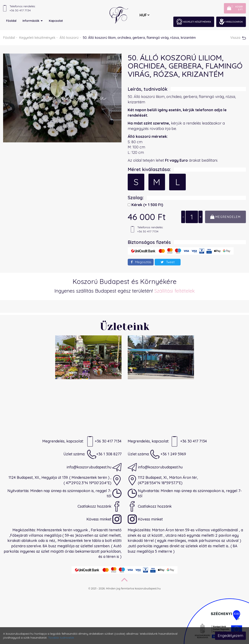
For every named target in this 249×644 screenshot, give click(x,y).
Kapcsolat (56, 21)
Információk (33, 21)
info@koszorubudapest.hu (94, 467)
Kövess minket (104, 519)
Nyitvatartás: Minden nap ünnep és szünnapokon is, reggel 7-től (64, 493)
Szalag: (136, 198)
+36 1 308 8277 (104, 454)
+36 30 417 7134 (104, 441)
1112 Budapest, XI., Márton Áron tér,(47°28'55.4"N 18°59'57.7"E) (163, 480)
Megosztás (141, 262)
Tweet (168, 262)
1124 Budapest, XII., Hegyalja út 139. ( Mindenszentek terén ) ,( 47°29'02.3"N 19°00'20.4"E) (65, 480)
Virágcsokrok (231, 22)
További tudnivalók (61, 637)
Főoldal (11, 21)
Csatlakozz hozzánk (100, 506)
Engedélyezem (230, 636)
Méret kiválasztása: (149, 169)
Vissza (238, 38)
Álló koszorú (69, 38)
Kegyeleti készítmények (194, 22)
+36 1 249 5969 (168, 454)
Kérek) (147, 205)
